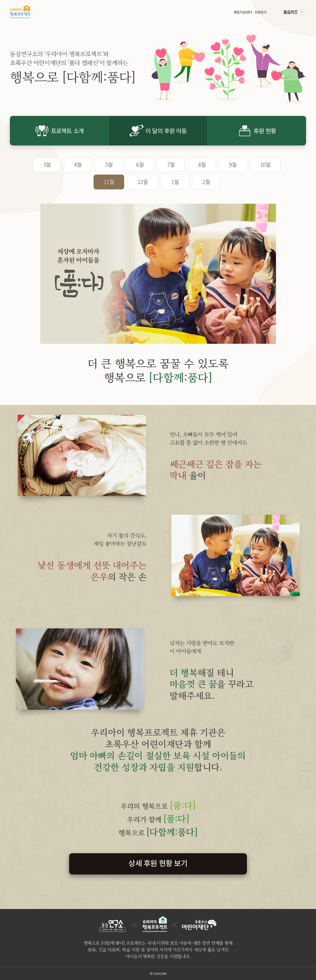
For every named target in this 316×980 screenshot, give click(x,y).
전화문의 (261, 12)
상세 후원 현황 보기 (158, 863)
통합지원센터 (243, 12)
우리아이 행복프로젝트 (20, 12)
